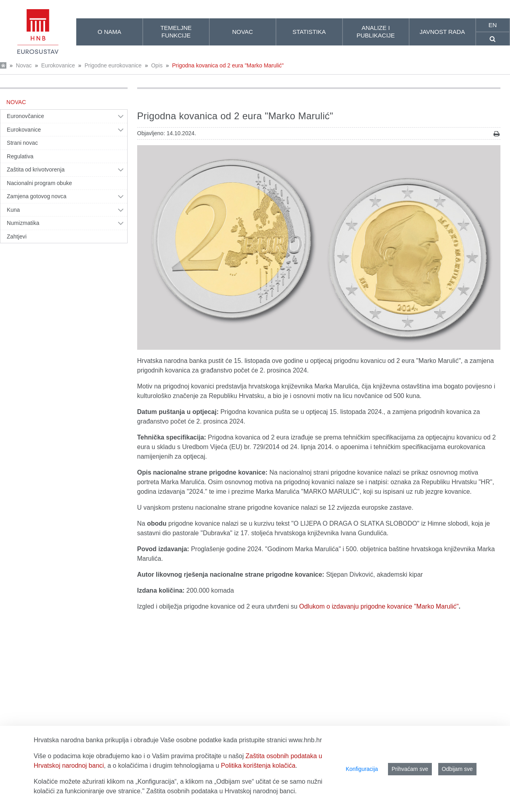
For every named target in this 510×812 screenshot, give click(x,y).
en (493, 25)
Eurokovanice (58, 65)
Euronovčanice (26, 116)
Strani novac (22, 143)
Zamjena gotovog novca (37, 196)
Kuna (13, 210)
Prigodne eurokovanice (113, 65)
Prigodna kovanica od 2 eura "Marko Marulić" (228, 65)
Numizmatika (23, 223)
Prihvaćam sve (410, 769)
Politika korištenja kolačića (258, 766)
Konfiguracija (362, 769)
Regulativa (20, 156)
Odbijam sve (457, 769)
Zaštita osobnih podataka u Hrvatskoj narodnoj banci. (222, 791)
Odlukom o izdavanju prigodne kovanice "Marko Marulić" (379, 606)
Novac (24, 65)
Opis (157, 65)
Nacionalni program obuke (39, 183)
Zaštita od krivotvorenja (36, 169)
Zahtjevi (17, 237)
